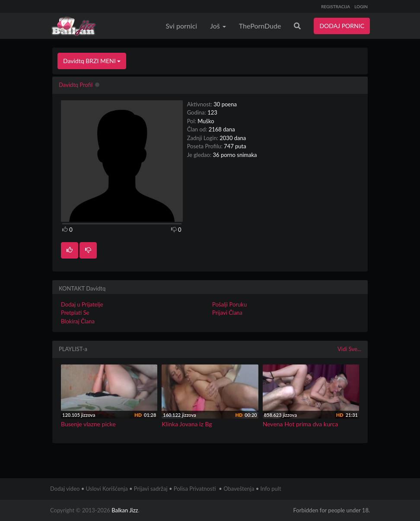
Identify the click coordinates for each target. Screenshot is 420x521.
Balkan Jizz (125, 510)
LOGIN (361, 6)
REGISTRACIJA (336, 6)
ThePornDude (260, 26)
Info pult (271, 489)
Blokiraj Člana (78, 321)
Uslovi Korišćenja (107, 489)
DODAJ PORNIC (342, 26)
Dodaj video (65, 489)
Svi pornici (182, 26)
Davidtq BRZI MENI (92, 61)
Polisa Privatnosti (195, 489)
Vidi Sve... (349, 349)
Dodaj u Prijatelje (82, 304)
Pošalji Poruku (229, 304)
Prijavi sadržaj (151, 489)
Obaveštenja (239, 489)
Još (218, 26)
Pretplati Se (75, 313)
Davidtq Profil (76, 85)
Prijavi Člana (227, 313)
